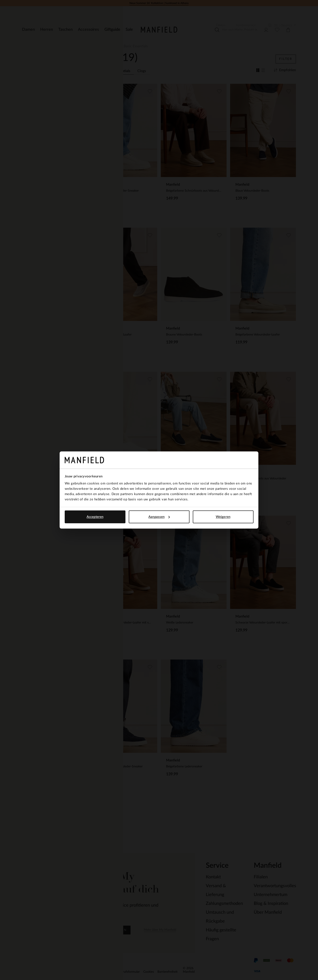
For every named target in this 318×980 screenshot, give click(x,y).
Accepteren (95, 517)
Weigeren (223, 517)
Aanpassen (159, 517)
